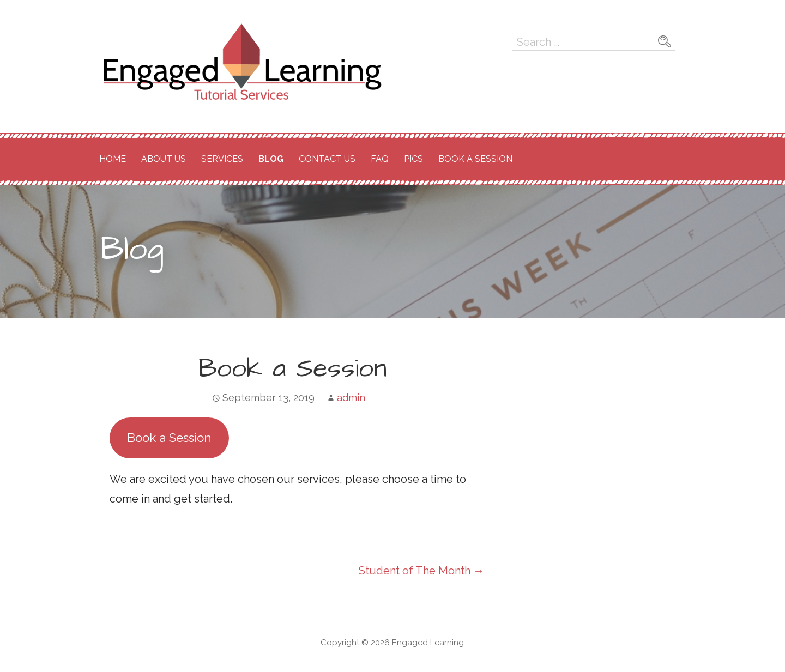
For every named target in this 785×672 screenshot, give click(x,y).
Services (222, 159)
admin (351, 398)
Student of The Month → (421, 571)
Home (113, 159)
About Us (164, 159)
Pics (413, 159)
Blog (271, 159)
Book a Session (475, 159)
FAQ (380, 159)
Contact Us (327, 159)
